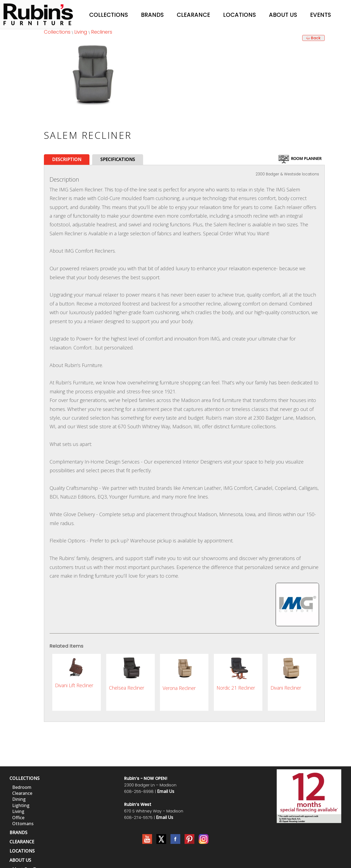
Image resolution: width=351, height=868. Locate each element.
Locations (239, 15)
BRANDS (18, 832)
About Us (283, 15)
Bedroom (22, 787)
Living (81, 32)
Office (18, 818)
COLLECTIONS (25, 778)
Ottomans (23, 824)
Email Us (166, 791)
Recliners (102, 32)
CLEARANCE (22, 842)
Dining (19, 799)
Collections (109, 15)
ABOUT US (20, 860)
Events (321, 15)
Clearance (193, 15)
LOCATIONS (22, 851)
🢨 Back (313, 38)
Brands (152, 15)
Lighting (21, 805)
